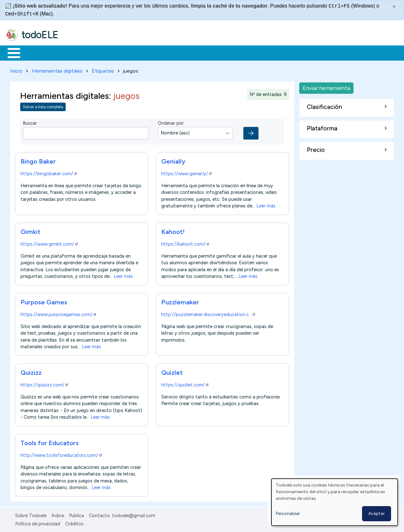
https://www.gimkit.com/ (50, 243)
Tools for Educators (50, 442)
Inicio (11, 52)
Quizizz (31, 371)
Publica (77, 514)
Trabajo (114, 52)
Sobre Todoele (31, 514)
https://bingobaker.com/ (49, 172)
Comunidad (231, 52)
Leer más (266, 205)
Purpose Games (44, 301)
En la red (149, 52)
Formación (76, 52)
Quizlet (172, 371)
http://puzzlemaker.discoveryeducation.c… (209, 313)
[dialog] (335, 502)
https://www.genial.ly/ (187, 172)
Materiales (35, 52)
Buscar (259, 52)
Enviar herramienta (326, 87)
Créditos (74, 523)
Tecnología (189, 52)
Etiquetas (103, 70)
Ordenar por (171, 122)
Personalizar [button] (288, 514)
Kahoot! (173, 230)
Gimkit (30, 230)
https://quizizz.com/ (45, 384)
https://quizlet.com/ (185, 384)
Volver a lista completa (43, 106)
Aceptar (377, 514)
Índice (58, 514)
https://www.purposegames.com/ (59, 313)
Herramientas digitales (57, 70)
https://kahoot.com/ (186, 243)
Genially (173, 160)
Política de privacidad (38, 523)
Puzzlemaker (180, 301)
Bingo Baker (38, 160)
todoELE (40, 35)
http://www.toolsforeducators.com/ (62, 454)
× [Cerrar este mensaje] (394, 7)
